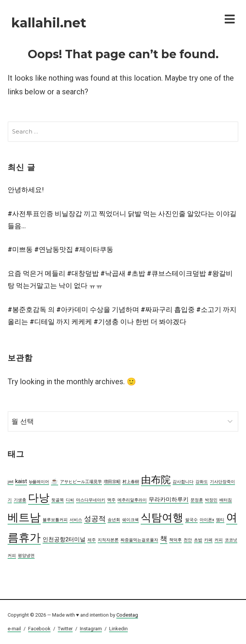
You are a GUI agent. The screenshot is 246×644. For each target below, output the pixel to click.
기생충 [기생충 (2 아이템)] (20, 500)
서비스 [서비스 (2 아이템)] (76, 520)
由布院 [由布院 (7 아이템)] (156, 480)
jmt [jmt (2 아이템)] (10, 482)
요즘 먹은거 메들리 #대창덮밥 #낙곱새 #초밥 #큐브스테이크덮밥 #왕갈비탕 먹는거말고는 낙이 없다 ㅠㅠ (120, 279)
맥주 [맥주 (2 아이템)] (111, 500)
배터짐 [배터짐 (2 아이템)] (226, 500)
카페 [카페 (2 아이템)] (208, 540)
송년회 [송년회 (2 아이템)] (114, 520)
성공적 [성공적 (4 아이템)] (95, 519)
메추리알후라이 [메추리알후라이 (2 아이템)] (132, 500)
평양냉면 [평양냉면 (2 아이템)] (26, 556)
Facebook (39, 629)
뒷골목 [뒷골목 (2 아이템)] (58, 500)
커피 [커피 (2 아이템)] (219, 540)
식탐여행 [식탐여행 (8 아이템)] (162, 518)
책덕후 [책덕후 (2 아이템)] (175, 540)
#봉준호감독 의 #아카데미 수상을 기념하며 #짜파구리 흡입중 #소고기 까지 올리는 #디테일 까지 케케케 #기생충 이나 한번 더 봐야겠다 (122, 316)
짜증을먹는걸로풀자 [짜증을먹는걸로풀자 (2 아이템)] (139, 540)
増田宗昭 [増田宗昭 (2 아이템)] (112, 482)
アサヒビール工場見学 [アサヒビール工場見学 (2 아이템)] (81, 482)
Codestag (127, 615)
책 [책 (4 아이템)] (164, 539)
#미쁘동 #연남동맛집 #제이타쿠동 (60, 249)
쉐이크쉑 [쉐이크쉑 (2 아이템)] (130, 520)
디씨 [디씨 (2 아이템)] (70, 500)
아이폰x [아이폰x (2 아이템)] (207, 520)
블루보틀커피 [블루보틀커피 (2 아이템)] (55, 520)
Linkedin (118, 629)
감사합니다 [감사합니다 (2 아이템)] (183, 482)
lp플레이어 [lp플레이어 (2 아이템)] (39, 482)
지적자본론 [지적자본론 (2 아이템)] (108, 540)
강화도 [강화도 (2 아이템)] (202, 482)
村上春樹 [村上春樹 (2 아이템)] (131, 482)
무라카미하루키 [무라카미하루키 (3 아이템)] (169, 499)
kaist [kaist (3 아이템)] (21, 481)
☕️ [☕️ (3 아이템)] (55, 481)
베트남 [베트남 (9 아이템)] (24, 517)
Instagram (91, 629)
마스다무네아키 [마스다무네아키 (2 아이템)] (91, 500)
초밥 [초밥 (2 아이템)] (198, 540)
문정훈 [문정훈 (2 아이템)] (197, 500)
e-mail (14, 629)
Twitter (65, 629)
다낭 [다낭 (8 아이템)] (39, 498)
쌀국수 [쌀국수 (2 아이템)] (191, 520)
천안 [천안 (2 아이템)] (188, 540)
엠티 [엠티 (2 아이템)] (220, 520)
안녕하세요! (26, 190)
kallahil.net (49, 23)
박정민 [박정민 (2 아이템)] (211, 500)
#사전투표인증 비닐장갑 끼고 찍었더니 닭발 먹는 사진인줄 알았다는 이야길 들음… (122, 220)
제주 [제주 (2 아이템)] (92, 540)
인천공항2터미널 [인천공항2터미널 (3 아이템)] (64, 539)
